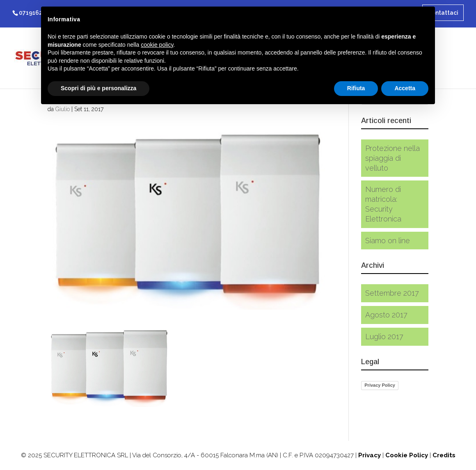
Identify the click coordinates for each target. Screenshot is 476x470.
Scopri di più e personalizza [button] (98, 88)
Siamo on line (388, 241)
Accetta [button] (405, 88)
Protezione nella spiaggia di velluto (392, 158)
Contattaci (443, 13)
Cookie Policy (407, 455)
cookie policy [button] (157, 45)
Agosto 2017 (386, 315)
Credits (444, 455)
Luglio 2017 (384, 337)
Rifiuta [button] (356, 88)
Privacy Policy (380, 385)
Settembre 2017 (392, 293)
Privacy (370, 455)
